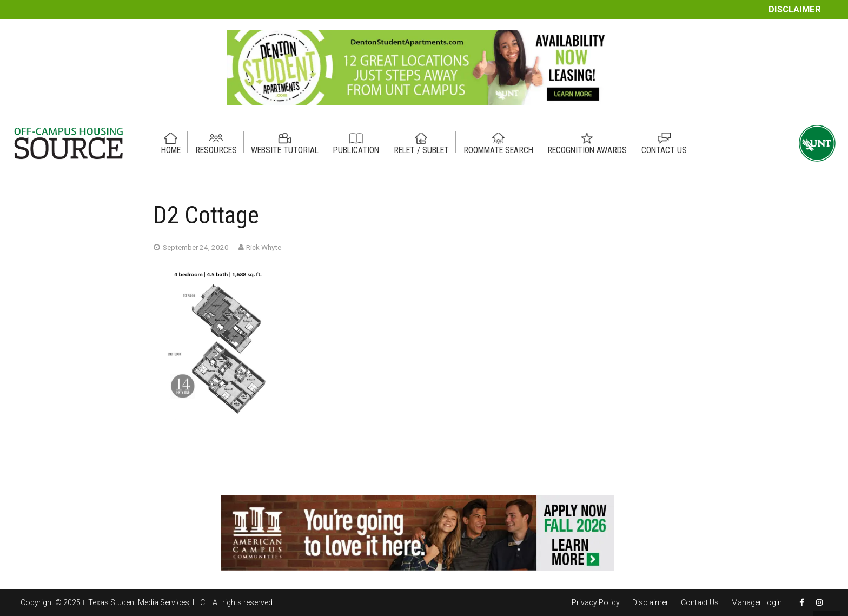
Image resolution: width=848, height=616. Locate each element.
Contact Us (700, 602)
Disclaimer (795, 9)
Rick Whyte (264, 247)
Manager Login (757, 602)
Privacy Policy (596, 602)
